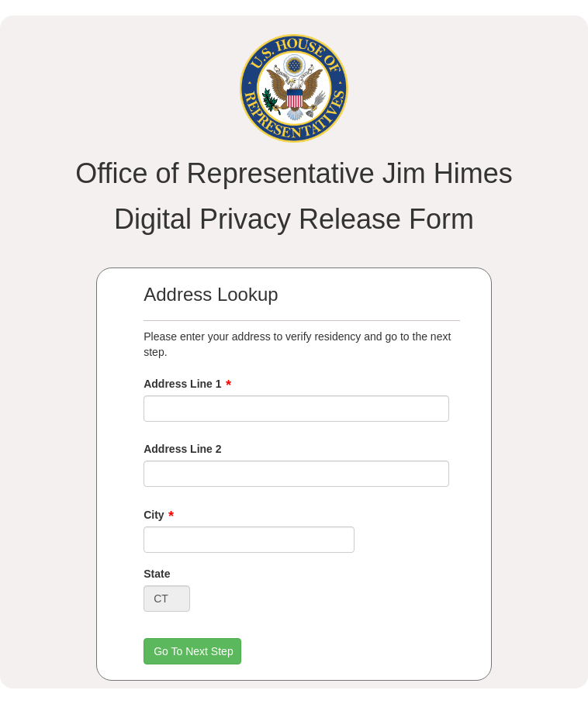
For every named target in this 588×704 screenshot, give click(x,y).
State (157, 574)
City (154, 515)
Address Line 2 (182, 449)
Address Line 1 (182, 384)
